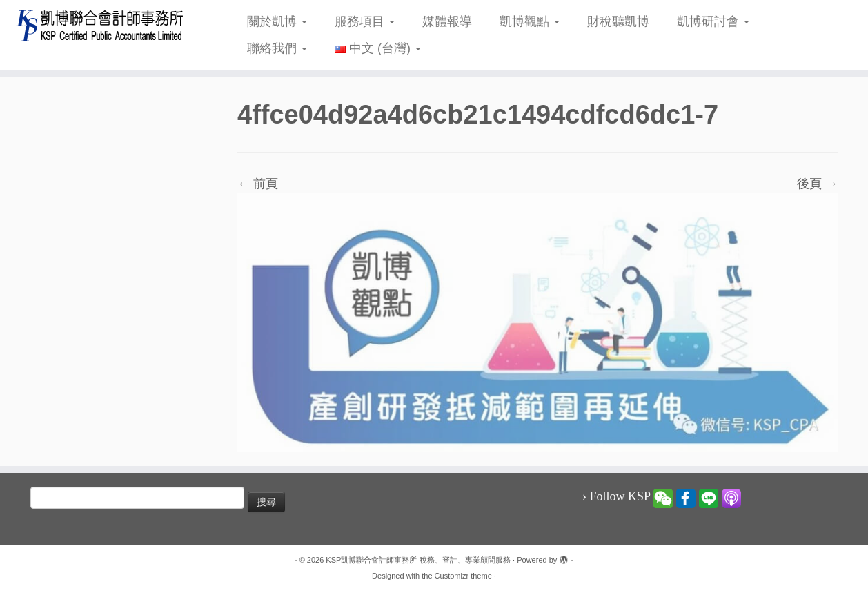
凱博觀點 (530, 21)
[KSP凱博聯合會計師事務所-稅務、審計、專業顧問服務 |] (100, 25)
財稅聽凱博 (618, 21)
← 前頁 (258, 184)
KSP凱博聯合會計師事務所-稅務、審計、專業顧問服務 (418, 560)
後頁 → (817, 184)
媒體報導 (447, 21)
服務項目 (365, 21)
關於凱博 (277, 21)
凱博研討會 (713, 21)
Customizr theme (463, 576)
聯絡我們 (277, 48)
